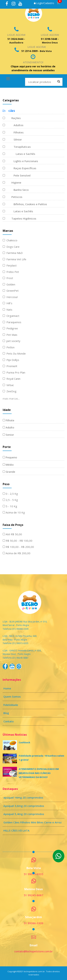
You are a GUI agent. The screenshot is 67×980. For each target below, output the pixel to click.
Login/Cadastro (44, 3)
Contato (8, 721)
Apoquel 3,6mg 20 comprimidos (24, 806)
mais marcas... (11, 398)
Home (7, 688)
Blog (6, 713)
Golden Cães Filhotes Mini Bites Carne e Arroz (33, 822)
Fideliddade (11, 705)
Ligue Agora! (16, 35)
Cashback (24, 742)
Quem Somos (12, 697)
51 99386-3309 (33, 923)
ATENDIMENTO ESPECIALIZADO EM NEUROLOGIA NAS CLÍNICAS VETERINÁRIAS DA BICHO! (39, 773)
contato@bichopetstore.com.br (33, 951)
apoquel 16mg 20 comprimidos (23, 798)
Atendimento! (33, 62)
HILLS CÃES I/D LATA (16, 830)
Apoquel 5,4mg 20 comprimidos (24, 814)
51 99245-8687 (33, 895)
